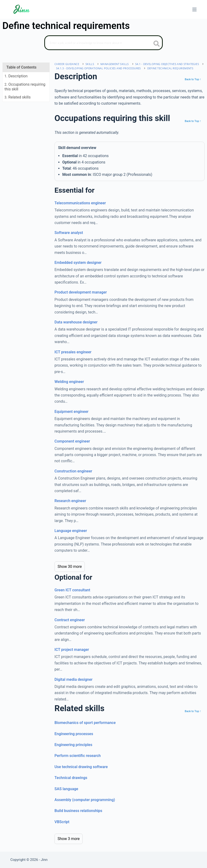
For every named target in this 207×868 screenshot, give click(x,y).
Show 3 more (69, 839)
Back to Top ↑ (193, 79)
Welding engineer (69, 382)
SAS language (66, 789)
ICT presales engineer (73, 352)
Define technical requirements (170, 68)
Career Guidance (67, 64)
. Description (16, 76)
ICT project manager (72, 650)
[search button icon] (157, 44)
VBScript (62, 822)
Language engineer (71, 531)
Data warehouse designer (76, 322)
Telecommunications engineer (80, 203)
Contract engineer (70, 620)
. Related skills (18, 97)
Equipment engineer (72, 412)
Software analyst (69, 233)
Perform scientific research (78, 756)
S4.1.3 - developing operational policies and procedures (99, 68)
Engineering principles (73, 745)
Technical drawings (71, 778)
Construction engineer (73, 471)
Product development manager (81, 292)
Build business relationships (78, 811)
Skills (90, 64)
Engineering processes (74, 734)
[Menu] (194, 9)
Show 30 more (70, 567)
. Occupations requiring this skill (25, 87)
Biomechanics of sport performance (85, 723)
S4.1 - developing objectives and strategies (167, 64)
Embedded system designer (78, 263)
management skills (115, 64)
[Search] (103, 43)
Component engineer (72, 441)
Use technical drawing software (81, 767)
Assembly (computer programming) (85, 800)
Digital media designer (74, 679)
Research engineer (70, 501)
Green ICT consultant (72, 590)
